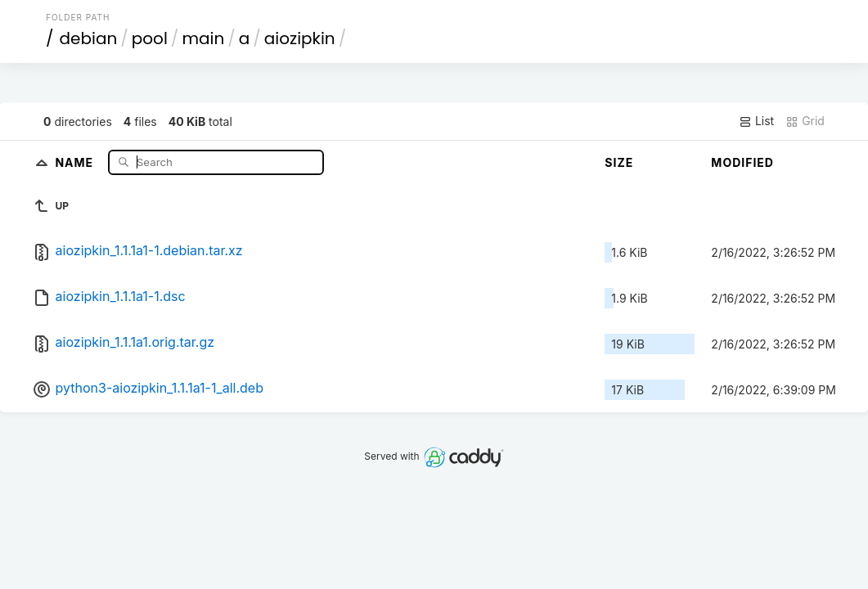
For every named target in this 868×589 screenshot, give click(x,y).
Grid (805, 121)
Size (619, 162)
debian (89, 38)
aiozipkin (300, 38)
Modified (742, 162)
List (756, 121)
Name (76, 162)
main (203, 38)
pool (150, 38)
